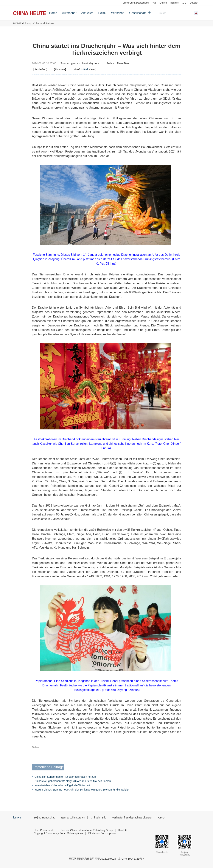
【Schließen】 (40, 69)
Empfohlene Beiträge (48, 767)
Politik (102, 13)
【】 (84, 69)
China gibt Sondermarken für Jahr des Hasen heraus (65, 777)
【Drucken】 (60, 69)
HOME (17, 23)
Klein (92, 69)
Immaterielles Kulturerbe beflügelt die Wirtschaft (62, 785)
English (163, 3)
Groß (77, 69)
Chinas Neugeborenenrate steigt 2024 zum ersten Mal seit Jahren (73, 781)
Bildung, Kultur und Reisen (38, 23)
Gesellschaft (137, 13)
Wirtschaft (118, 13)
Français (174, 3)
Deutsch (194, 3)
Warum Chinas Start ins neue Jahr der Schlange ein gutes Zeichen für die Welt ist (82, 790)
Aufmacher (69, 13)
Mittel (84, 69)
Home (53, 13)
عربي (184, 3)
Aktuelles (87, 13)
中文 (154, 3)
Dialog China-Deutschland (136, 3)
